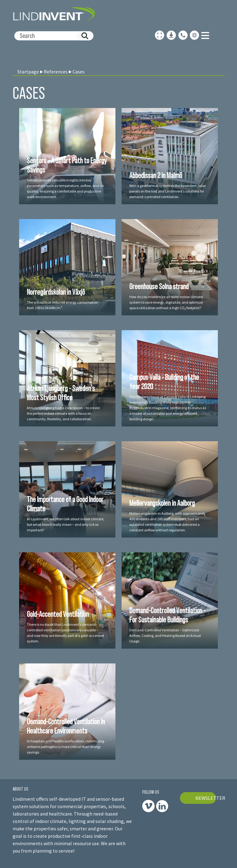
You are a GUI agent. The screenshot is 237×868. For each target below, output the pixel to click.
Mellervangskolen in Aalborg (162, 503)
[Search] (51, 36)
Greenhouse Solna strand (159, 286)
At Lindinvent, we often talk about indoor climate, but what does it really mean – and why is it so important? (66, 524)
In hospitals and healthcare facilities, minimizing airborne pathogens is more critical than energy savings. (65, 747)
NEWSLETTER (206, 798)
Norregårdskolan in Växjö (56, 292)
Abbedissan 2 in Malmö (156, 175)
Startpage (28, 72)
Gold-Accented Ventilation (58, 614)
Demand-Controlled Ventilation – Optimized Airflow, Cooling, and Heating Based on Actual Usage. (165, 635)
